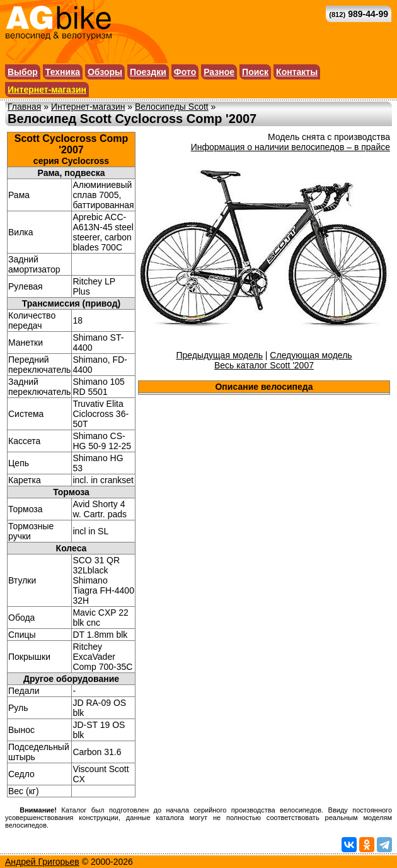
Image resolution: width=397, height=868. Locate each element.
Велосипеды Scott (172, 107)
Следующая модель (311, 355)
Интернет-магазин (47, 90)
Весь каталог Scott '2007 (264, 365)
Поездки (148, 72)
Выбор (23, 72)
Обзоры (105, 72)
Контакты (297, 72)
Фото (185, 72)
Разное (219, 72)
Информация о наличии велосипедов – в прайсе (291, 147)
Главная (24, 107)
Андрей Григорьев (42, 862)
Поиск (255, 72)
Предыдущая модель (219, 355)
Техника (63, 72)
